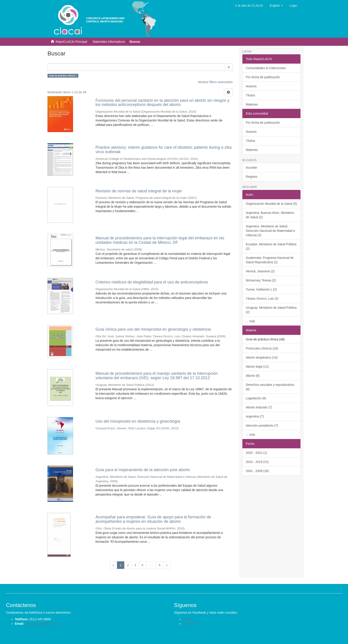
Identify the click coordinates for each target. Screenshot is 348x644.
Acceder (252, 168)
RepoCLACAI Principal (71, 42)
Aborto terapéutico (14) (262, 357)
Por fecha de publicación (263, 77)
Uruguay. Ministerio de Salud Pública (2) (271, 310)
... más (251, 321)
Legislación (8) (256, 398)
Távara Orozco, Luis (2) (262, 299)
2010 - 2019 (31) (257, 462)
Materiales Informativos (109, 42)
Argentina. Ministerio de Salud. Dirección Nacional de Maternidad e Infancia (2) (271, 231)
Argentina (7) (255, 416)
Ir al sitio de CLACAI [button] (249, 6)
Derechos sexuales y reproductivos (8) (270, 387)
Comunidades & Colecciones (266, 68)
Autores (251, 86)
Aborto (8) (253, 376)
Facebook (190, 624)
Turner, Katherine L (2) (261, 289)
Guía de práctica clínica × (63, 76)
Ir (229, 67)
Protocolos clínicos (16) (262, 348)
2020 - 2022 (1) (257, 453)
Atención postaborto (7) (262, 425)
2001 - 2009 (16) (257, 471)
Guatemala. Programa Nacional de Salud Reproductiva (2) (270, 260)
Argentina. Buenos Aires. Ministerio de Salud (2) (270, 215)
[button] (276, 6)
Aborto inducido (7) (259, 407)
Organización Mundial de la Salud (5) (271, 204)
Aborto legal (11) (257, 367)
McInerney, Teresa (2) (261, 280)
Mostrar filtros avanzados (215, 82)
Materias (252, 104)
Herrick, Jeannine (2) (260, 271)
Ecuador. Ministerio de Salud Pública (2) (271, 246)
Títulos (251, 95)
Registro (252, 177)
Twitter (187, 619)
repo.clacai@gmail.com (41, 624)
